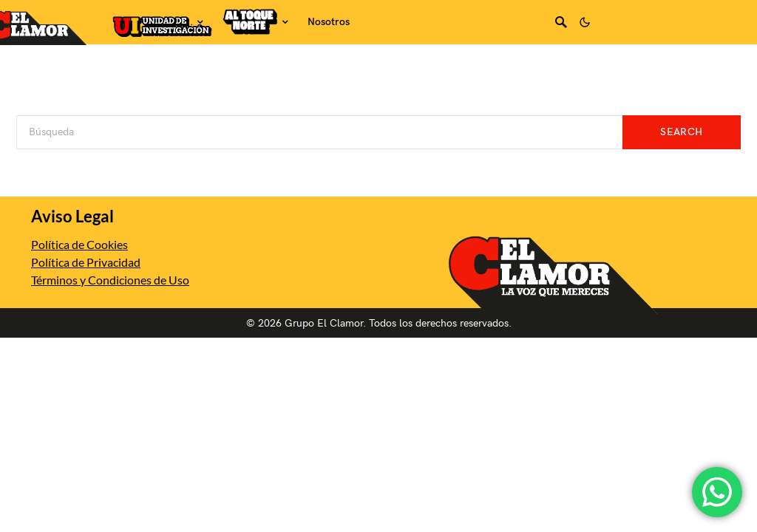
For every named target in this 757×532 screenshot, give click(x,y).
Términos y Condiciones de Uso (110, 280)
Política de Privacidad (86, 262)
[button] (585, 22)
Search (681, 132)
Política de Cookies (79, 244)
